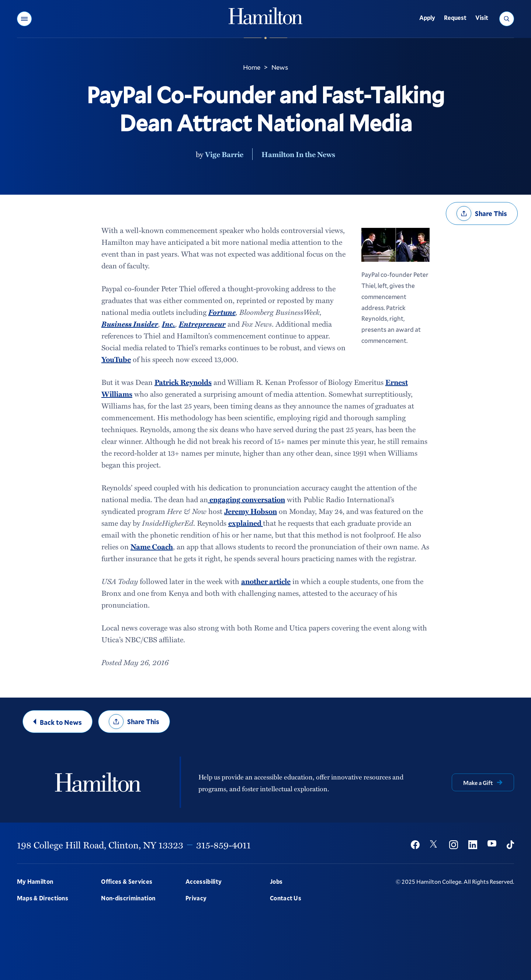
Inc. (169, 324)
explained (246, 523)
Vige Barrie (224, 154)
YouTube (116, 359)
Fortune (222, 312)
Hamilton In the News (298, 154)
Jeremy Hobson (251, 511)
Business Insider (130, 324)
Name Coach (152, 546)
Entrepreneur (202, 324)
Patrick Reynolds (183, 382)
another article (266, 581)
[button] (24, 19)
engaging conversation (247, 499)
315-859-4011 (223, 845)
